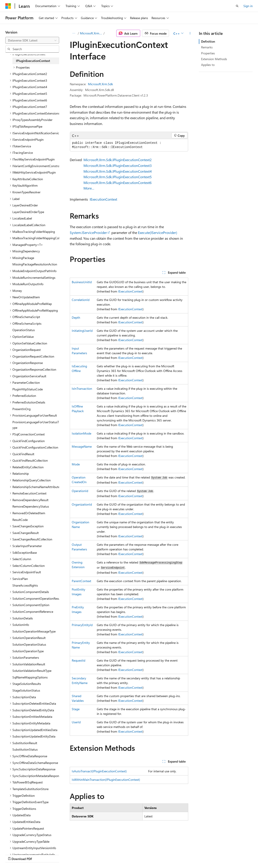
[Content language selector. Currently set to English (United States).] (26, 844)
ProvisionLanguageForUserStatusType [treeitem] (36, 425)
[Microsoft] (8, 6)
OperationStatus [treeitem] (24, 330)
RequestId (79, 660)
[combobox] (32, 40)
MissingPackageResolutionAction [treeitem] (35, 264)
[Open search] (237, 6)
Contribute (79, 854)
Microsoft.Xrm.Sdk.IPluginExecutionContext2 (118, 160)
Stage (76, 709)
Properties (208, 53)
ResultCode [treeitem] (20, 520)
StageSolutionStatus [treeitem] (26, 690)
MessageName (82, 446)
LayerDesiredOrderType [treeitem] (28, 212)
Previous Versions (40, 854)
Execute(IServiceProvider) (158, 232)
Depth (76, 317)
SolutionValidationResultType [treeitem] (32, 671)
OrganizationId (82, 504)
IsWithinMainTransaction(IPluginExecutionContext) (106, 780)
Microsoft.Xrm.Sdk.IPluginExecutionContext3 (118, 165)
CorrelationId (81, 300)
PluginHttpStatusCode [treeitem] (28, 389)
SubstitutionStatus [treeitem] (25, 749)
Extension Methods (214, 59)
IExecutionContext (103, 199)
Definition (208, 41)
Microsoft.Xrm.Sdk (91, 33)
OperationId (80, 491)
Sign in (248, 6)
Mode (76, 464)
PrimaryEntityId (82, 625)
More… (89, 188)
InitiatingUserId (82, 331)
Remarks (207, 47)
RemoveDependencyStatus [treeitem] (31, 506)
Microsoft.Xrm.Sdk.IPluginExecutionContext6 (118, 183)
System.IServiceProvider (88, 232)
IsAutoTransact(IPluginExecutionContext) (99, 771)
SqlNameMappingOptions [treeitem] (30, 677)
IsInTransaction (82, 389)
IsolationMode (81, 433)
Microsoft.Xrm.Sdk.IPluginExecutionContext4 (118, 171)
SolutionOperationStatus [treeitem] (29, 644)
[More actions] (190, 33)
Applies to (208, 65)
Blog (60, 854)
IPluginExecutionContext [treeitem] (33, 61)
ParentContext (81, 581)
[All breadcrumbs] (74, 33)
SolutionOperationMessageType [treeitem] (34, 631)
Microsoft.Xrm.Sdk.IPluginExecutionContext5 (118, 177)
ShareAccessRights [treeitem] (25, 585)
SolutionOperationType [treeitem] (28, 651)
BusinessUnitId (82, 282)
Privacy (97, 854)
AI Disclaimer (14, 854)
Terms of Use (119, 854)
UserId (76, 722)
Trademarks (141, 854)
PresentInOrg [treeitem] (21, 409)
